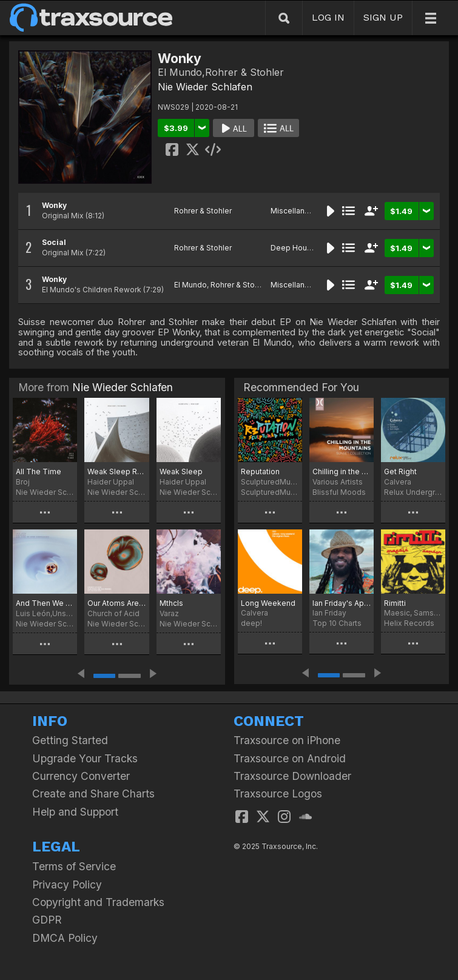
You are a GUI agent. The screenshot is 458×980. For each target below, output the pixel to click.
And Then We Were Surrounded (45, 603)
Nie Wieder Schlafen (205, 87)
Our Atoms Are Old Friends (116, 603)
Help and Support (75, 812)
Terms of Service (74, 866)
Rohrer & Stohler (203, 211)
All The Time (39, 472)
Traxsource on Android (290, 758)
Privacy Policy (67, 884)
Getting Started (70, 740)
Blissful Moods (339, 492)
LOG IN (328, 17)
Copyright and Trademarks (98, 902)
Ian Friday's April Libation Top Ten (342, 603)
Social (54, 242)
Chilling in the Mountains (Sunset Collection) (342, 472)
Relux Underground (413, 492)
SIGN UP (383, 17)
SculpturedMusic (270, 492)
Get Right (400, 472)
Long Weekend (268, 603)
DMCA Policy (65, 938)
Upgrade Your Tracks (85, 758)
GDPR (47, 920)
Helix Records (409, 623)
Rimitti (395, 603)
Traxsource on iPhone (287, 740)
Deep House (293, 248)
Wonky (54, 205)
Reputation (260, 472)
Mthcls (171, 603)
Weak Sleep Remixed (116, 472)
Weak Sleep (181, 472)
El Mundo (190, 285)
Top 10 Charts (337, 623)
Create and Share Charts (93, 794)
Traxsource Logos (278, 794)
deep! (251, 623)
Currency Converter (81, 776)
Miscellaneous (297, 211)
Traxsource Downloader (292, 776)
